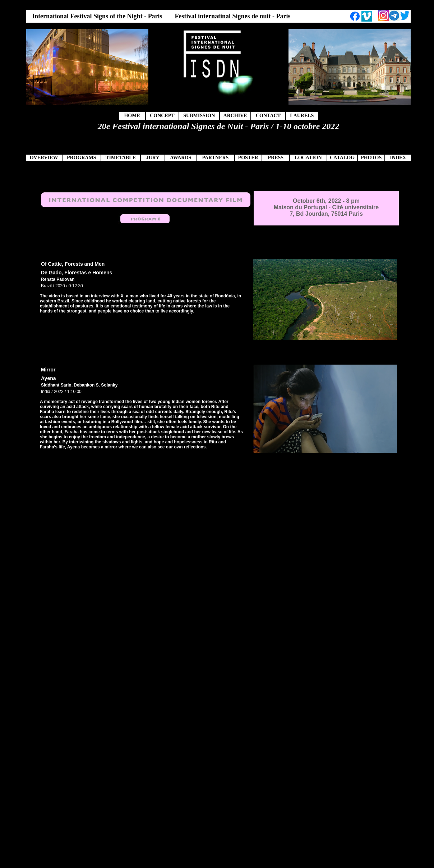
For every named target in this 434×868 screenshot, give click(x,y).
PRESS (276, 158)
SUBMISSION (199, 116)
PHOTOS (371, 158)
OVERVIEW (44, 158)
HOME (132, 116)
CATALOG (342, 158)
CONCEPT (162, 116)
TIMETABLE (121, 158)
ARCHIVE (235, 116)
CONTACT (268, 116)
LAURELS (302, 116)
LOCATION (308, 158)
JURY (153, 158)
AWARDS (181, 158)
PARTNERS (215, 158)
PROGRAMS (82, 158)
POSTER (248, 158)
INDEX (398, 158)
